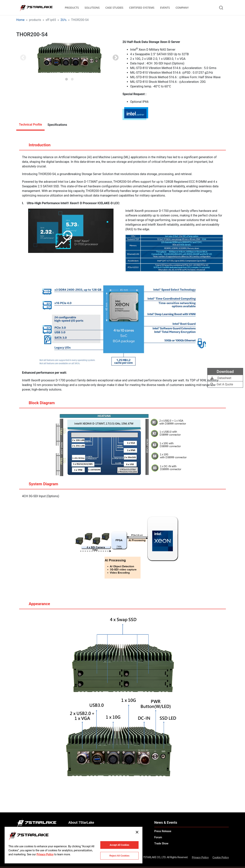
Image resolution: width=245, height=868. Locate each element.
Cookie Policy (221, 857)
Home (20, 20)
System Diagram (40, 485)
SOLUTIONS (92, 8)
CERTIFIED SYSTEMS (142, 8)
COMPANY (182, 8)
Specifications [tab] (57, 125)
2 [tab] (72, 78)
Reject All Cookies (119, 856)
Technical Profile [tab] (30, 125)
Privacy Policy (200, 857)
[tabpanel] (69, 58)
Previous (23, 58)
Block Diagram (38, 404)
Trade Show (161, 843)
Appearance (36, 605)
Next (116, 58)
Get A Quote (222, 384)
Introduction (36, 146)
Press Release (163, 831)
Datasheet (221, 378)
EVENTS (165, 8)
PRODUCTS (72, 8)
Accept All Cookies (119, 845)
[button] (69, 58)
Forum (158, 837)
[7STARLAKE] (36, 8)
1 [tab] (67, 78)
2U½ (64, 20)
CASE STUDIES (114, 8)
